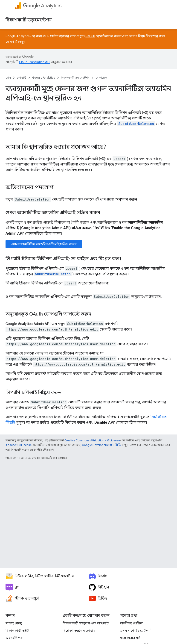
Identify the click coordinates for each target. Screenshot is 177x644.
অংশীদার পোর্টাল (131, 623)
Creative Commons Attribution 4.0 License (92, 440)
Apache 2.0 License (19, 445)
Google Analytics (44, 78)
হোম (8, 78)
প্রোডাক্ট (22, 78)
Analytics (42, 6)
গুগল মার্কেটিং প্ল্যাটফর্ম (135, 631)
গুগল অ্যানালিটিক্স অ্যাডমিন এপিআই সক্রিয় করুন (44, 244)
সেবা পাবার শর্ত (130, 638)
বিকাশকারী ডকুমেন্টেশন (29, 20)
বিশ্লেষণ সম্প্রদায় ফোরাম (79, 631)
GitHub (90, 36)
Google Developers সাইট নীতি (101, 445)
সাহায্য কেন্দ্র (14, 623)
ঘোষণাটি (12, 42)
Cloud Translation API (35, 62)
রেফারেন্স (101, 78)
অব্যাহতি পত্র (14, 638)
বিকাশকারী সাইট (17, 631)
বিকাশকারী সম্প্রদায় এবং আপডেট (86, 623)
